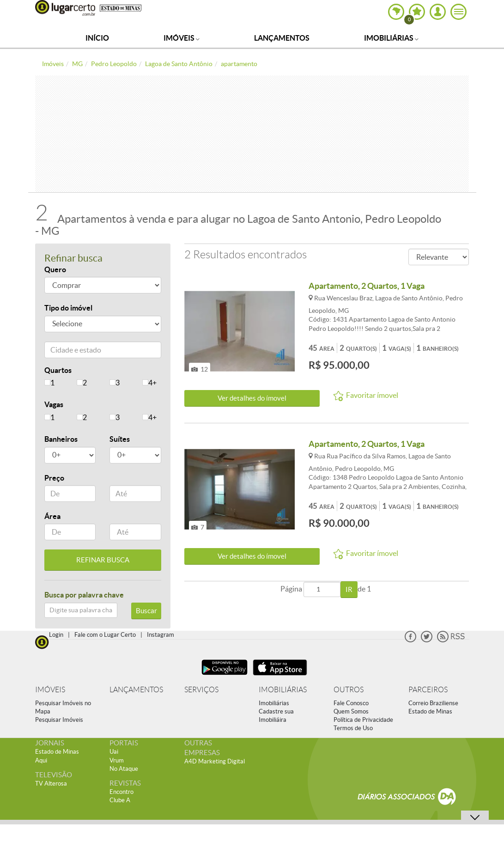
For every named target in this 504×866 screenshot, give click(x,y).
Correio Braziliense (433, 703)
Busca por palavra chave (84, 595)
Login (56, 635)
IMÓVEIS (50, 690)
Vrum (117, 760)
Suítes (120, 439)
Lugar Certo (65, 8)
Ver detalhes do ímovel (252, 398)
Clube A (120, 800)
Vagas (54, 404)
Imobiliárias (391, 38)
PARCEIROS (428, 690)
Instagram (161, 635)
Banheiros (61, 439)
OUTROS (349, 690)
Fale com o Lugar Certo (105, 635)
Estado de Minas (430, 711)
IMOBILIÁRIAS (283, 690)
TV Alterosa (51, 784)
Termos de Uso (353, 728)
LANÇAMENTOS (136, 690)
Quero (55, 269)
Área (52, 516)
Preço (54, 478)
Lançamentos (282, 38)
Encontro (121, 792)
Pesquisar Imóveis (59, 720)
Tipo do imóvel (68, 308)
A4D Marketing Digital (215, 761)
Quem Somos (351, 711)
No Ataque (124, 769)
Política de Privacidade (363, 720)
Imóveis (182, 38)
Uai (114, 752)
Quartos (58, 370)
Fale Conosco (351, 703)
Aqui (41, 760)
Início (97, 38)
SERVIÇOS (201, 690)
